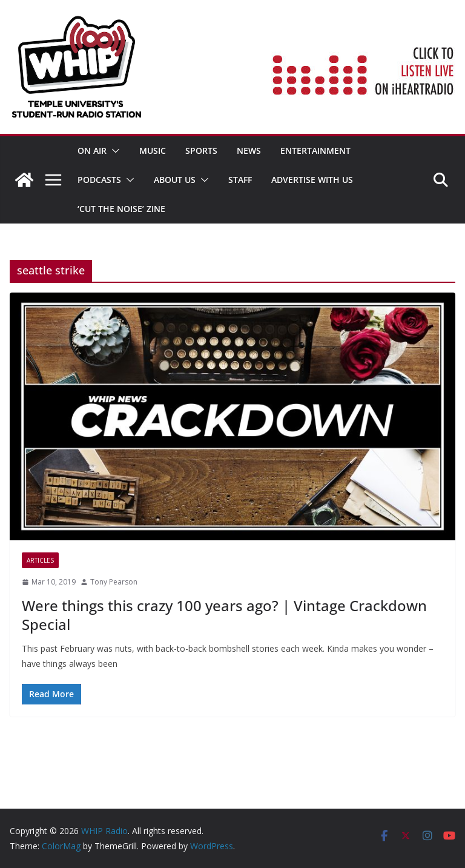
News (249, 151)
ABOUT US (175, 180)
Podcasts (99, 180)
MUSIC (153, 151)
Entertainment (315, 151)
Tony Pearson (114, 582)
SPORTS (201, 151)
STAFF (240, 180)
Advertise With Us (312, 180)
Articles (40, 560)
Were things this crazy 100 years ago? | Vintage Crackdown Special (224, 615)
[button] (113, 151)
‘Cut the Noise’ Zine (121, 209)
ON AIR (92, 151)
